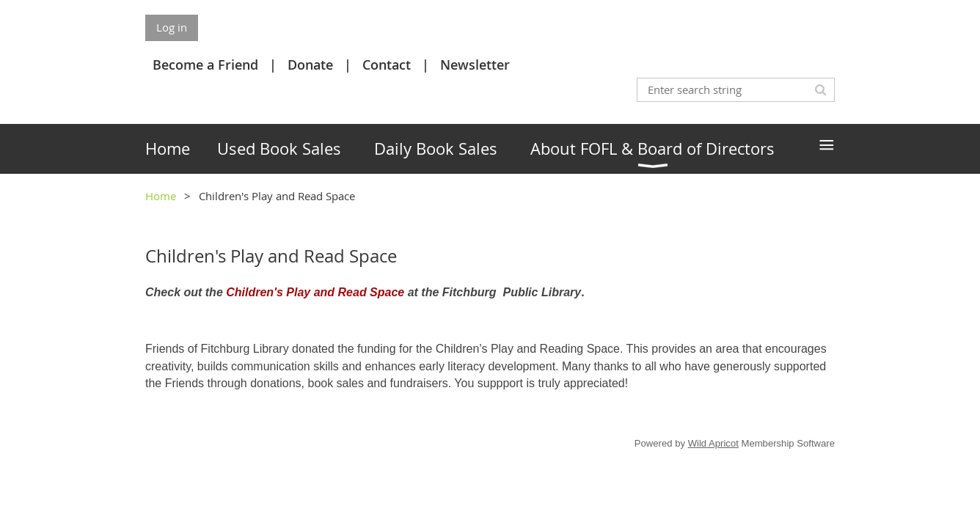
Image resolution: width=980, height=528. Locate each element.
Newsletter (475, 65)
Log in (172, 27)
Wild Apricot (713, 443)
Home (161, 196)
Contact (387, 65)
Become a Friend (205, 65)
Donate (310, 65)
